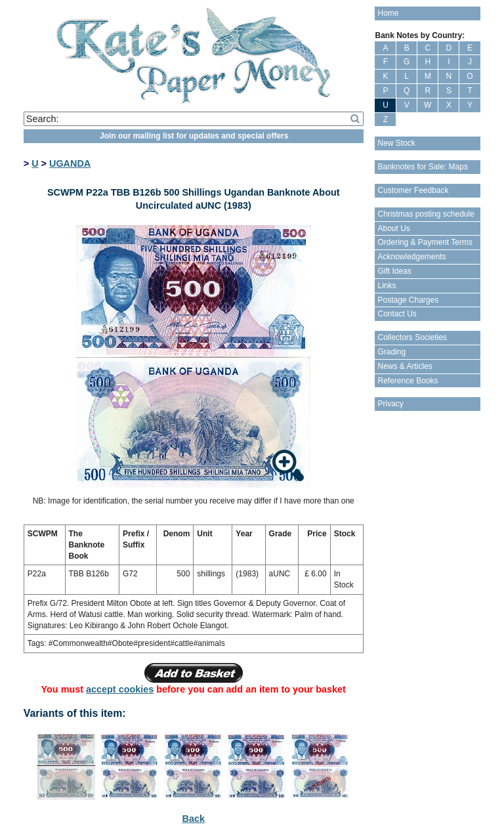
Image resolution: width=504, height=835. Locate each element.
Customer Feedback (413, 190)
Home (388, 13)
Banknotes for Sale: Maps (422, 167)
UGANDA (70, 163)
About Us (393, 228)
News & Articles (405, 366)
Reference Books (408, 381)
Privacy (390, 404)
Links (387, 286)
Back (194, 819)
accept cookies (120, 689)
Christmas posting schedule (426, 214)
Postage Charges (408, 300)
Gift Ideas (394, 271)
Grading (391, 352)
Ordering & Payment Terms (425, 242)
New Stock (396, 143)
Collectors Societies (412, 337)
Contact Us (397, 314)
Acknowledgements (411, 257)
